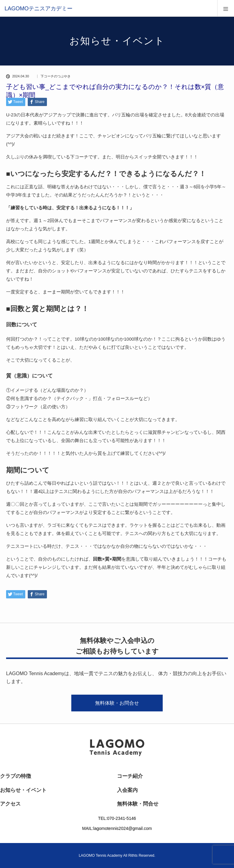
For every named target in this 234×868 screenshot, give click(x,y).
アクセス (10, 804)
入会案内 (127, 790)
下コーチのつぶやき (56, 76)
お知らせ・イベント (23, 790)
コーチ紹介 (130, 776)
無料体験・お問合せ (117, 703)
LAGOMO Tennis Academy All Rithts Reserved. (117, 856)
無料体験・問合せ (138, 804)
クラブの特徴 (16, 776)
